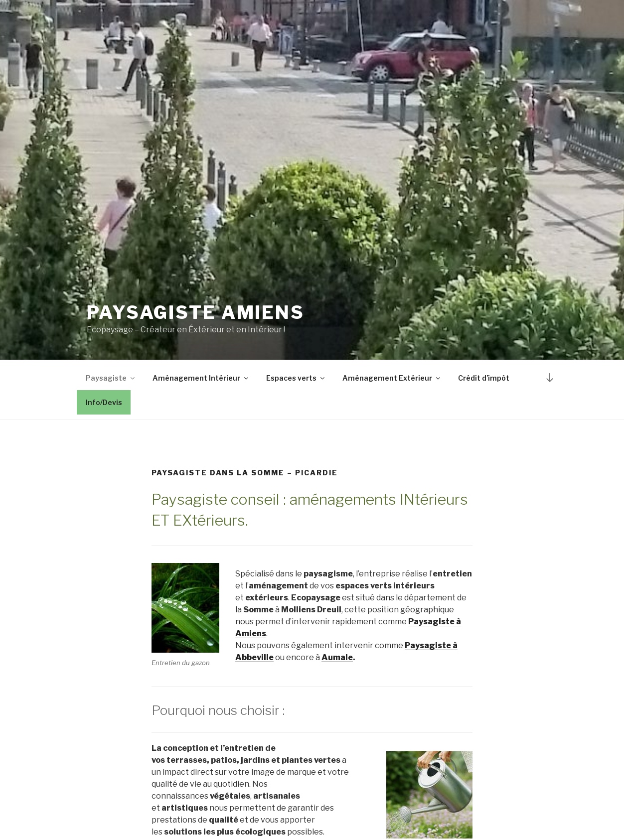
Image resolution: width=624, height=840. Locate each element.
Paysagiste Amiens (196, 312)
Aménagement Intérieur (201, 378)
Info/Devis (104, 402)
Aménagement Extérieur (392, 378)
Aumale (337, 657)
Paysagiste (111, 378)
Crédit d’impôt (484, 378)
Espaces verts (296, 378)
